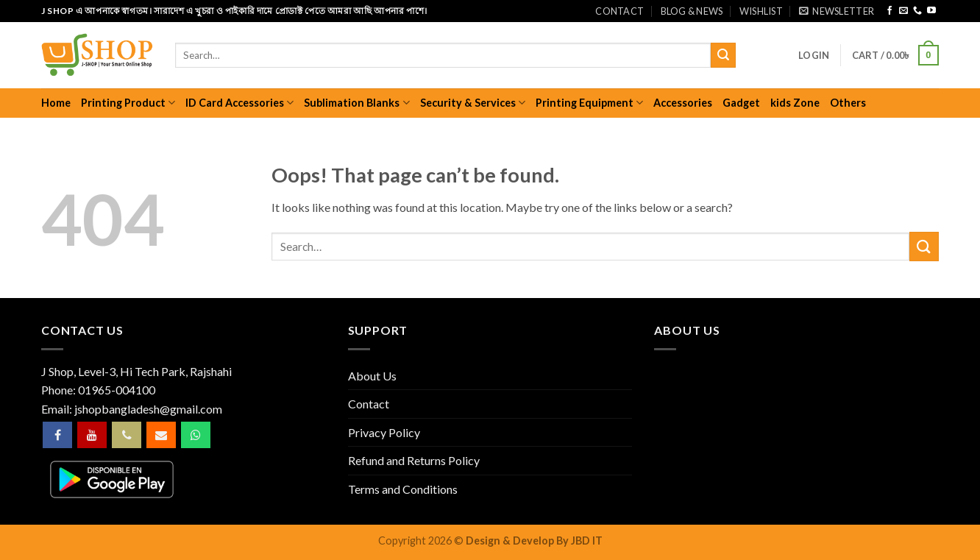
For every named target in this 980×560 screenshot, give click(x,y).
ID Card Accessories (239, 103)
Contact (619, 11)
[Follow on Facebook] (890, 11)
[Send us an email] (903, 11)
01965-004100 (117, 390)
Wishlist (761, 11)
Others (848, 103)
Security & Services (473, 103)
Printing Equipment (589, 103)
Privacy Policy (384, 432)
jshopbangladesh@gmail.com (148, 409)
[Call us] (917, 11)
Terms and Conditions (403, 489)
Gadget (741, 103)
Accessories (683, 103)
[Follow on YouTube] (931, 11)
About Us (372, 376)
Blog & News (692, 11)
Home (56, 103)
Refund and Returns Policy (414, 460)
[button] (837, 11)
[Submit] (723, 55)
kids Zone (795, 103)
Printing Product (128, 103)
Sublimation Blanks (356, 103)
